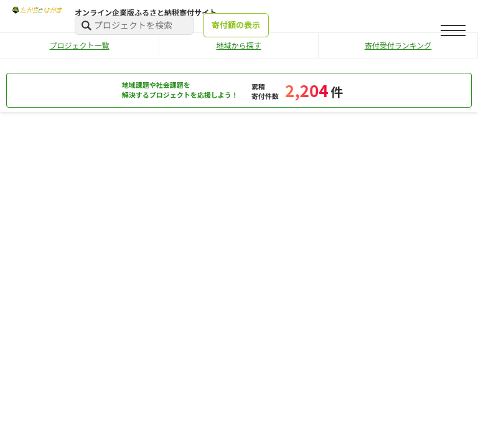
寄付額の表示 (236, 25)
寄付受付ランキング (398, 45)
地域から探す (238, 45)
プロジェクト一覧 (79, 45)
